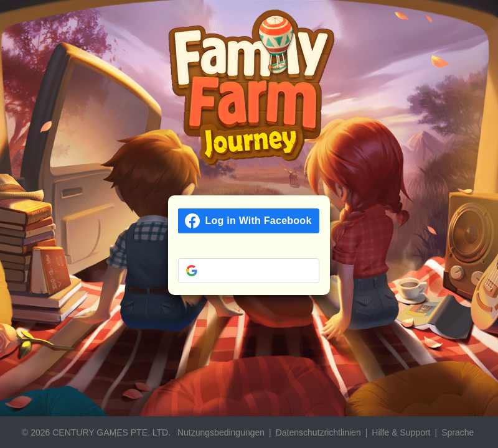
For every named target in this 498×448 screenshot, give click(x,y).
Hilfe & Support (401, 432)
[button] (249, 271)
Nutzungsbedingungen (221, 432)
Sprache (458, 432)
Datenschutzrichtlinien (318, 432)
